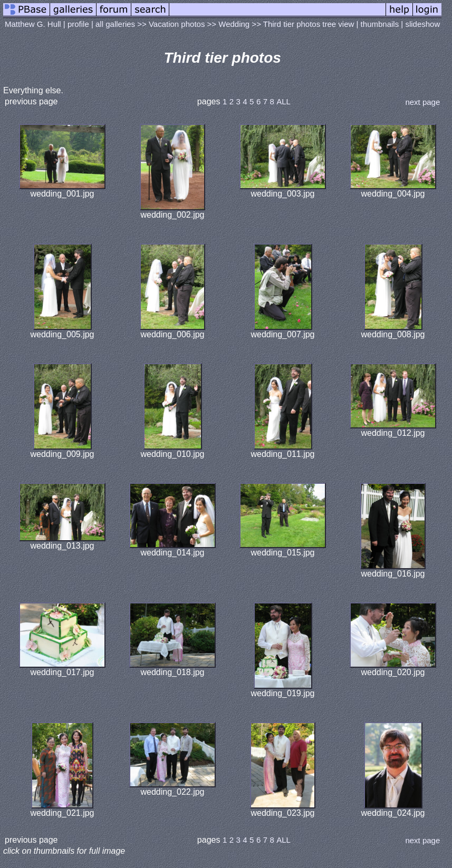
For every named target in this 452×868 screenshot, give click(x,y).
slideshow (422, 24)
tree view (338, 24)
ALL (283, 101)
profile (78, 24)
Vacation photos (177, 24)
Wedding (234, 24)
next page (422, 102)
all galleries (115, 24)
